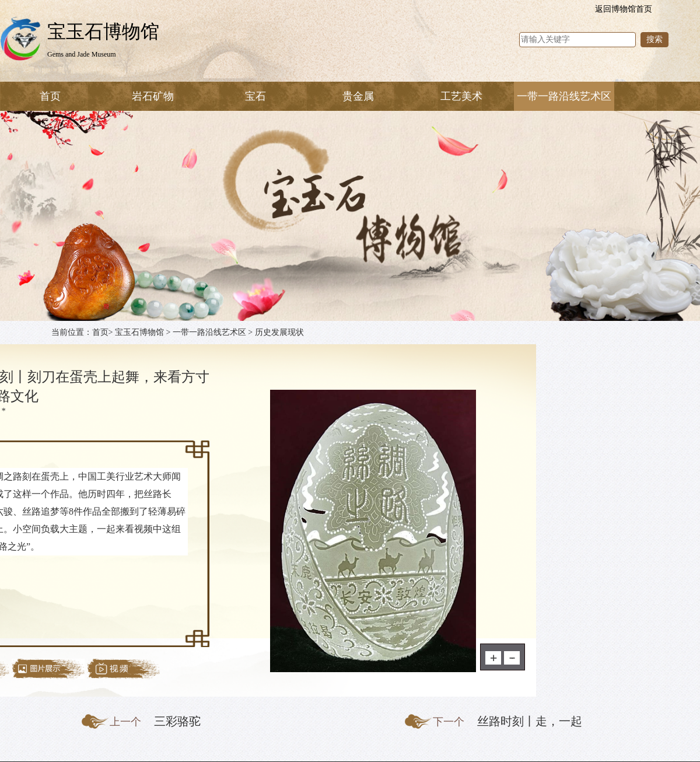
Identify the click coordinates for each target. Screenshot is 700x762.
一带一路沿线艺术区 (209, 332)
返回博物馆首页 (624, 9)
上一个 (125, 722)
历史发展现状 (279, 332)
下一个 (449, 722)
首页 (50, 96)
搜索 (654, 39)
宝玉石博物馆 (139, 332)
